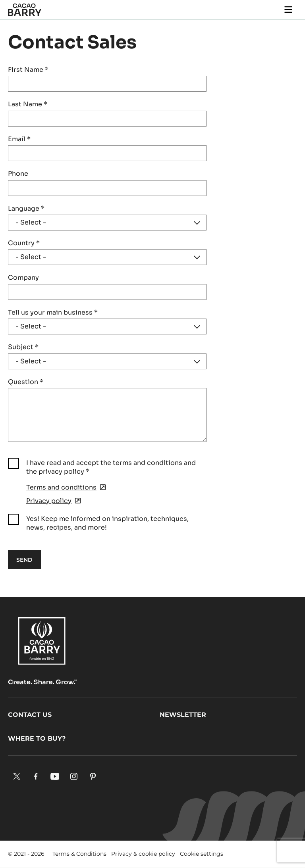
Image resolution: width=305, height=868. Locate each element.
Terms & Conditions (79, 854)
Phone (18, 174)
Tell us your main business (53, 312)
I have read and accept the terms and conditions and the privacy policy (111, 467)
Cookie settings (202, 854)
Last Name (28, 104)
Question (26, 382)
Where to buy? (37, 738)
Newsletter (183, 715)
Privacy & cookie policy (143, 854)
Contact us (30, 715)
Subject (23, 347)
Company (23, 277)
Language (26, 208)
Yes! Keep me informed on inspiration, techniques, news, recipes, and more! (107, 523)
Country (24, 243)
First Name (28, 70)
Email (19, 139)
